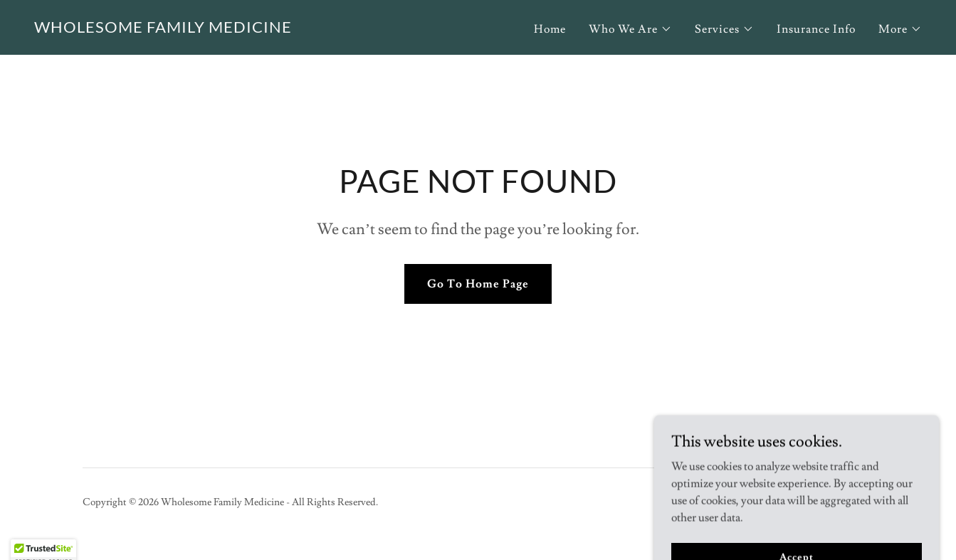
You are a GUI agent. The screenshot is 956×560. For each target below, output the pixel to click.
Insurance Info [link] (816, 29)
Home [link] (550, 29)
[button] (630, 29)
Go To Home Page (478, 284)
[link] (163, 29)
